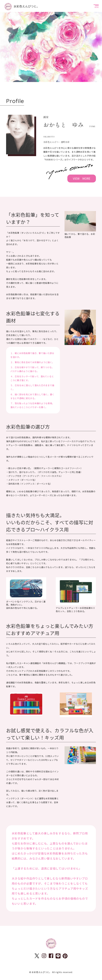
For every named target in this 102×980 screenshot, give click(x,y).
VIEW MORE (82, 178)
